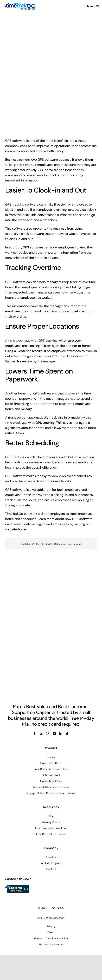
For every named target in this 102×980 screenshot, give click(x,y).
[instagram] (48, 734)
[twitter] (41, 734)
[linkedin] (61, 734)
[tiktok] (67, 734)
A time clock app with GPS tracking (31, 340)
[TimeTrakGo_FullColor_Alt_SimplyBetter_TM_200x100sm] (19, 4)
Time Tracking (74, 544)
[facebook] (35, 734)
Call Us (51, 918)
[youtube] (54, 734)
